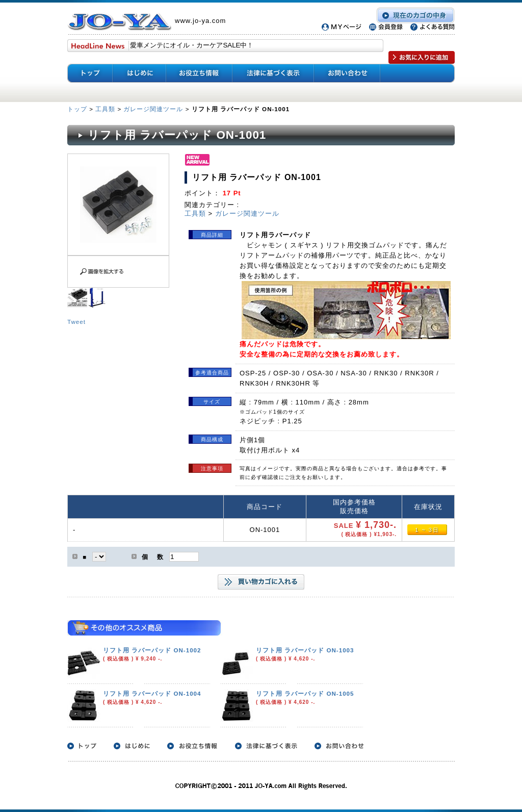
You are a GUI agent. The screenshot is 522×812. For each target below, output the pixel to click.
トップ (78, 109)
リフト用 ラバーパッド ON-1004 (152, 693)
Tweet (76, 322)
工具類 (105, 109)
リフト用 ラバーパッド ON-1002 (152, 650)
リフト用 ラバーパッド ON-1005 (305, 693)
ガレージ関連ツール (153, 109)
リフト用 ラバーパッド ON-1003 (305, 650)
